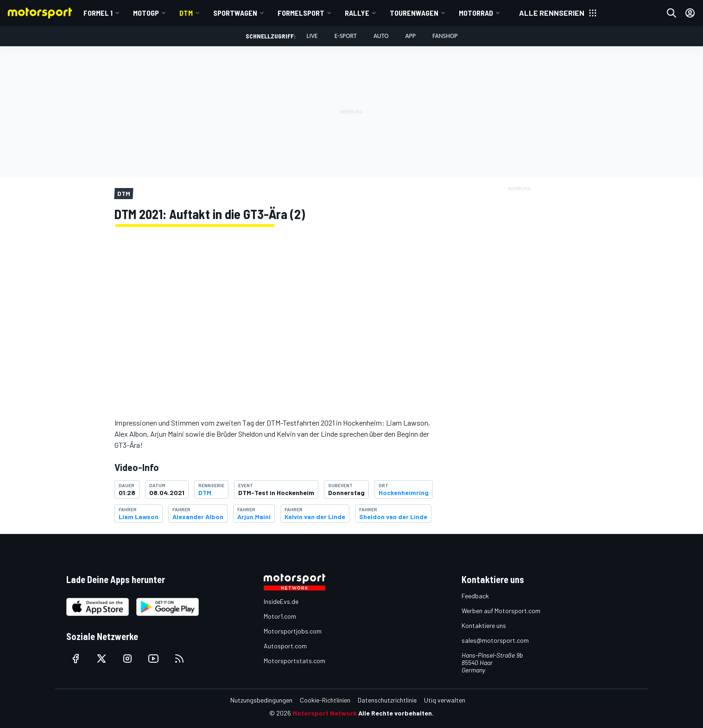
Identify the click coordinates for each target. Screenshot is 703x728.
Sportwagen (235, 13)
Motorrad (476, 13)
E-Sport (346, 36)
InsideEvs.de (281, 601)
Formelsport (301, 13)
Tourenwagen (414, 13)
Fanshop (445, 36)
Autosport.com (285, 646)
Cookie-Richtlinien (325, 700)
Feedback (475, 596)
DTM (186, 13)
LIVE (312, 36)
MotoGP (146, 13)
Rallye (357, 13)
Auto (381, 36)
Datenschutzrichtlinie (387, 700)
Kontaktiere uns (484, 625)
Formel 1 (98, 13)
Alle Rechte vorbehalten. (396, 713)
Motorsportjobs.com (293, 631)
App (410, 36)
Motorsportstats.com (294, 661)
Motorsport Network (325, 713)
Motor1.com (280, 616)
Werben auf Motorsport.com (501, 611)
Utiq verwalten (445, 700)
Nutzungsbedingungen (261, 700)
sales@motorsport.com (495, 640)
